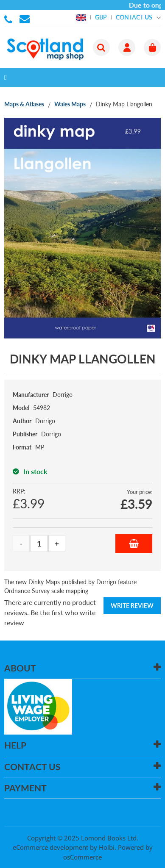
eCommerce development (50, 847)
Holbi (107, 847)
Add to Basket (134, 544)
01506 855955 (10, 19)
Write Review (132, 606)
